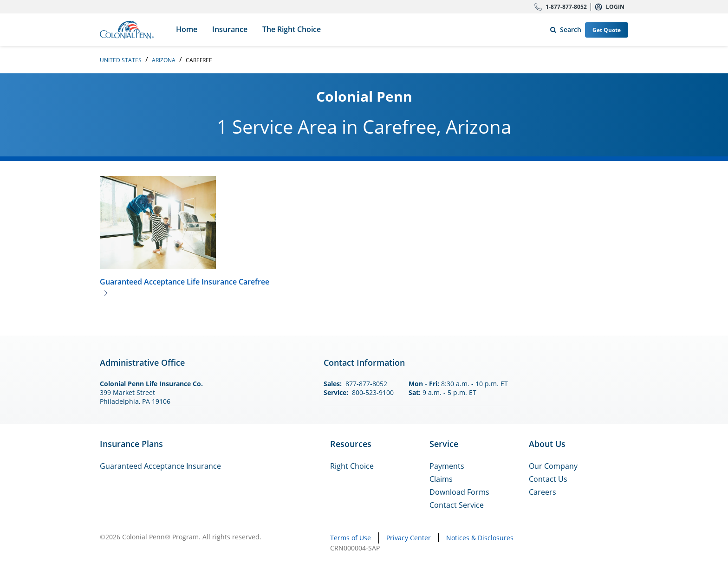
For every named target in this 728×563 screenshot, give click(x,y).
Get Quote (607, 30)
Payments (447, 466)
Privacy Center (409, 538)
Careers (543, 492)
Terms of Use (351, 538)
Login (615, 7)
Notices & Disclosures (480, 538)
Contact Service (457, 505)
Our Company (553, 466)
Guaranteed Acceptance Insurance (160, 466)
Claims (441, 479)
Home (187, 29)
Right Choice (352, 466)
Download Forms (459, 492)
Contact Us (548, 479)
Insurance (230, 29)
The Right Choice (292, 29)
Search (564, 28)
